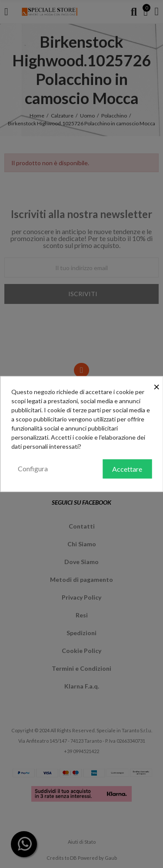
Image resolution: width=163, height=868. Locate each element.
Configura (33, 468)
